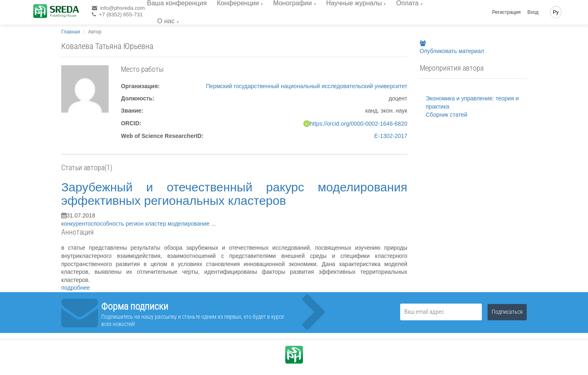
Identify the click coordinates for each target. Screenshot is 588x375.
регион (136, 224)
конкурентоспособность (94, 224)
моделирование (189, 224)
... (214, 224)
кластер (157, 224)
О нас (166, 21)
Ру (556, 12)
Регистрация (506, 12)
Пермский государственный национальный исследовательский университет (306, 86)
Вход (533, 12)
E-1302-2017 (391, 136)
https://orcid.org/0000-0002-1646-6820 (359, 124)
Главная (71, 32)
